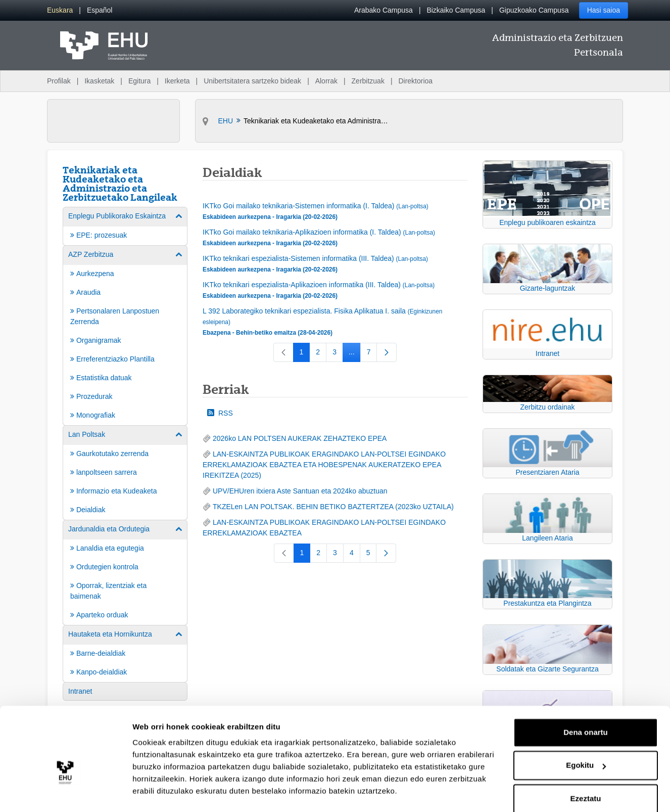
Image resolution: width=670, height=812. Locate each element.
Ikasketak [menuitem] (99, 81)
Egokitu (586, 738)
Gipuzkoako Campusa (534, 10)
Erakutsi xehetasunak (172, 792)
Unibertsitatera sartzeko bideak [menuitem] (252, 81)
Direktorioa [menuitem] (415, 81)
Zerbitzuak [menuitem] (368, 81)
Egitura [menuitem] (139, 81)
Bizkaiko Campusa (456, 10)
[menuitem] (60, 10)
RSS (220, 413)
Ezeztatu (586, 772)
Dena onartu (586, 706)
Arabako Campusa (384, 10)
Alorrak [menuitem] (326, 81)
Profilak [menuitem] (59, 81)
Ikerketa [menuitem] (177, 81)
